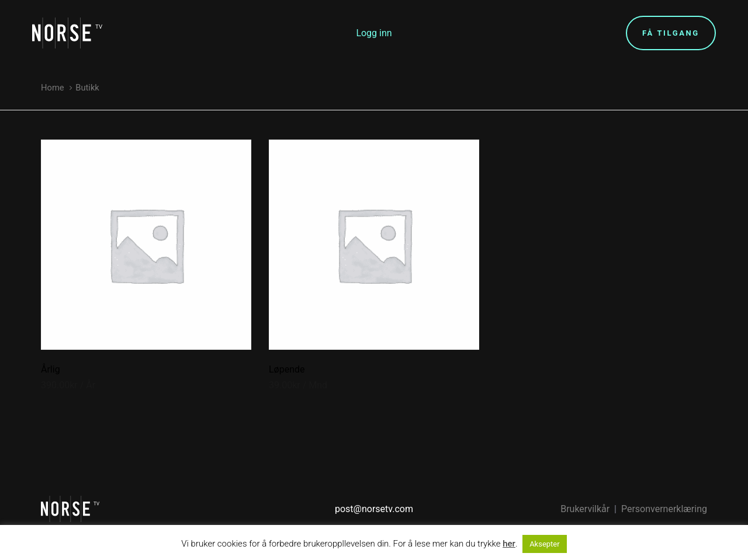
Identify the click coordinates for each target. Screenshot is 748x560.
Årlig (51, 369)
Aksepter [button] (545, 544)
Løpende (287, 369)
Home (53, 88)
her (509, 544)
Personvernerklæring (664, 509)
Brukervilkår (585, 509)
